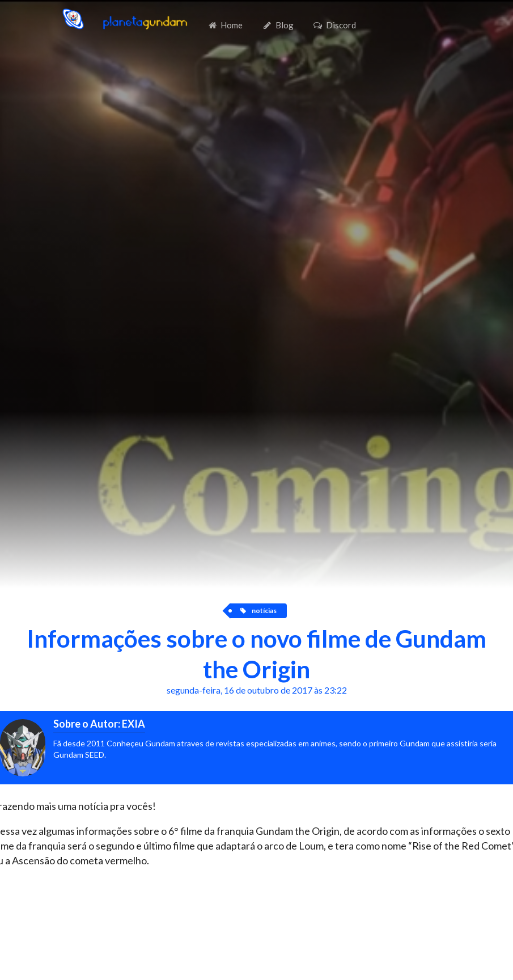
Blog (278, 25)
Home (225, 25)
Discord (334, 25)
